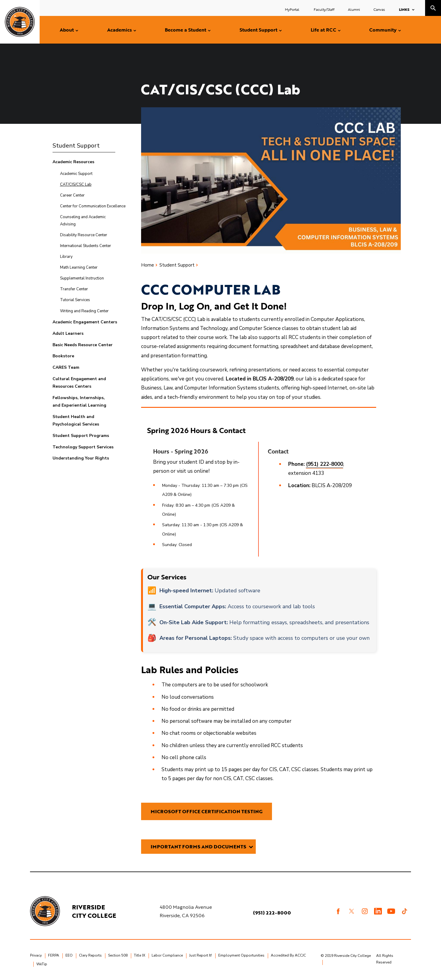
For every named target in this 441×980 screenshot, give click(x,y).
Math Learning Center (79, 267)
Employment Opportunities (241, 955)
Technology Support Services (83, 447)
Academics (119, 30)
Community (383, 30)
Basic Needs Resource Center (83, 345)
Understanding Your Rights (81, 458)
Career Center (72, 195)
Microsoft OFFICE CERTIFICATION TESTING (207, 811)
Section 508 (118, 955)
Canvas (379, 9)
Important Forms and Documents (198, 847)
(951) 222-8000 (272, 913)
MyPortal (293, 9)
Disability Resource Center (84, 235)
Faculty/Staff (324, 9)
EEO (69, 955)
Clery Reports (90, 955)
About (67, 30)
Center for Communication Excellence (93, 206)
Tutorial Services (75, 300)
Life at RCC (323, 30)
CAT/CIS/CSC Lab (76, 185)
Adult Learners (68, 333)
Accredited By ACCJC (288, 955)
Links (404, 9)
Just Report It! (201, 955)
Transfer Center (74, 289)
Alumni (354, 9)
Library (66, 257)
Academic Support (76, 174)
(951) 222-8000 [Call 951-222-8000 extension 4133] (325, 464)
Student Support (258, 30)
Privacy (36, 955)
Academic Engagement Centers (85, 322)
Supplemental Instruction (82, 278)
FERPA (54, 955)
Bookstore (63, 356)
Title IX (140, 955)
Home (148, 265)
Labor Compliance (167, 955)
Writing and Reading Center (84, 311)
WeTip (42, 964)
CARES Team (66, 367)
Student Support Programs (81, 436)
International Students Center (86, 246)
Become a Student (186, 30)
